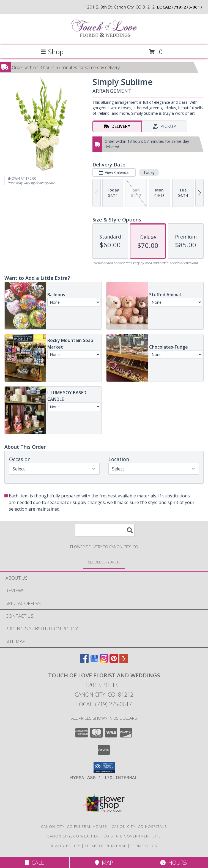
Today (149, 172)
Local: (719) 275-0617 (104, 704)
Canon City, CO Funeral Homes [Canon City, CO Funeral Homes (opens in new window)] (74, 826)
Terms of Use (145, 846)
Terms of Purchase (106, 846)
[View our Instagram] (104, 661)
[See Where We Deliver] (104, 562)
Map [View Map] (104, 863)
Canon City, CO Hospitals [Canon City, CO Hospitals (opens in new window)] (139, 826)
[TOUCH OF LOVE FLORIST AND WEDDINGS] (104, 37)
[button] (104, 767)
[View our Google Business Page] (94, 661)
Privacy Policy (64, 846)
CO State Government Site (132, 836)
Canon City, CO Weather (73, 836)
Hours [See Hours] (173, 863)
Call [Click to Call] (35, 863)
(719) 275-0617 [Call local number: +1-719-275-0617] (187, 7)
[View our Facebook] (84, 661)
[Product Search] (105, 530)
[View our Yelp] (124, 661)
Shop (52, 52)
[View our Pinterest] (114, 661)
